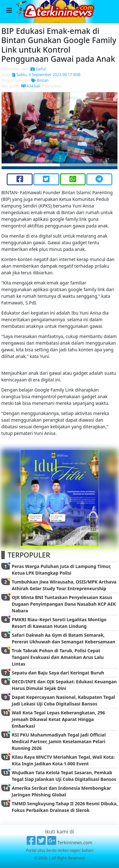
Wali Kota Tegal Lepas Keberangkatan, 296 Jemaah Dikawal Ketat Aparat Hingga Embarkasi (58, 719)
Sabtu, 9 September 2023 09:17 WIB (46, 75)
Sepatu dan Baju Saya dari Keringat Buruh (58, 673)
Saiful (38, 69)
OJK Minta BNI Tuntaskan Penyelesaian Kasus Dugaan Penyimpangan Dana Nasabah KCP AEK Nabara (64, 604)
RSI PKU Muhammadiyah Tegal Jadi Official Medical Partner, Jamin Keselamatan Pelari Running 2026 (59, 741)
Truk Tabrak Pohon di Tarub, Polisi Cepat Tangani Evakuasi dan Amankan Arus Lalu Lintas (58, 657)
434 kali (31, 86)
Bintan (40, 80)
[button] (10, 131)
